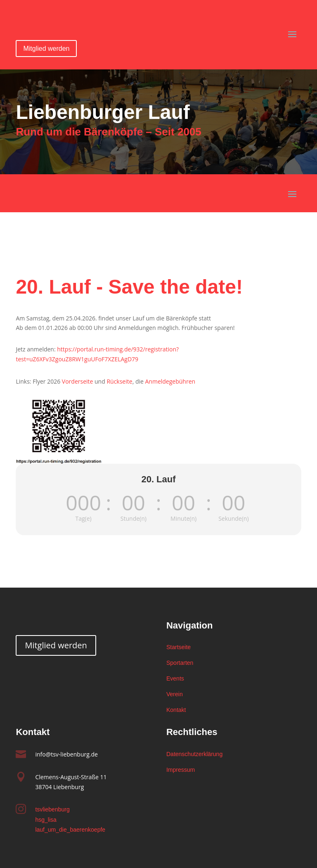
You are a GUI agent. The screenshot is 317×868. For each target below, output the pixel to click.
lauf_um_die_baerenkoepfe (70, 830)
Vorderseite (78, 381)
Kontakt (176, 710)
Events (175, 678)
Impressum (181, 770)
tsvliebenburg (52, 809)
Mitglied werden (46, 49)
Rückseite (119, 381)
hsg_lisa (46, 820)
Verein (175, 694)
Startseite (179, 647)
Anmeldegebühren (170, 381)
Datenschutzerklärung (194, 754)
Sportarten (180, 663)
